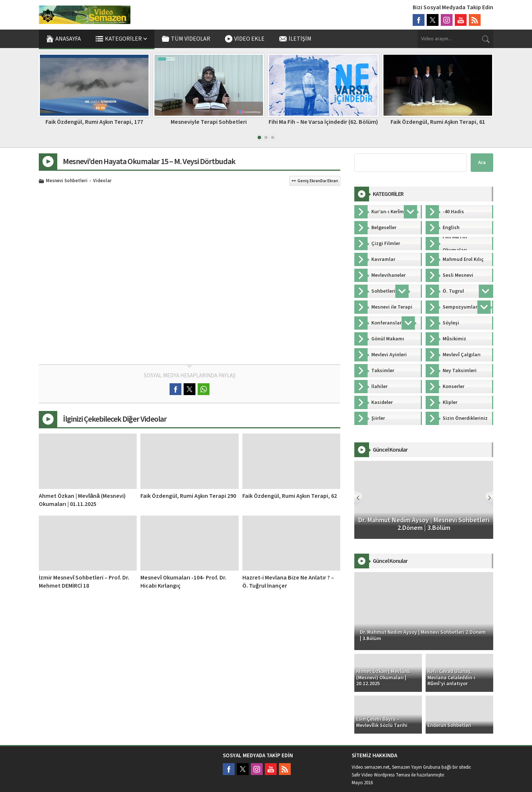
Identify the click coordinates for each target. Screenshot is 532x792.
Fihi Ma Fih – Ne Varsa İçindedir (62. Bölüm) (323, 122)
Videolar (102, 181)
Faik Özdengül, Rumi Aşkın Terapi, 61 (438, 122)
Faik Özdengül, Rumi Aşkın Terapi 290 (188, 496)
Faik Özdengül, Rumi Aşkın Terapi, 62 (290, 496)
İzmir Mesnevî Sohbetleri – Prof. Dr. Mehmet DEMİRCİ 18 (84, 582)
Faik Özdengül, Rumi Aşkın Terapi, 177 (94, 122)
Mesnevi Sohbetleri (67, 181)
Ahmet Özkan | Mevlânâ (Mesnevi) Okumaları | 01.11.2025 (82, 500)
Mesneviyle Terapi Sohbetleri (209, 122)
